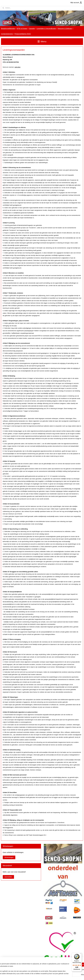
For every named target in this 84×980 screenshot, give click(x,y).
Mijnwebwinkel (63, 976)
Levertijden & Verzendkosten (46, 29)
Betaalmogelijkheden (8, 29)
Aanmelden (8, 877)
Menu (42, 41)
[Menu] (80, 954)
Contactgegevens (7, 34)
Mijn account (76, 3)
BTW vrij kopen (22, 29)
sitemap (35, 976)
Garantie (32, 29)
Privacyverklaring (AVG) (23, 34)
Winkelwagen (9, 857)
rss (39, 976)
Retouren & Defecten (65, 29)
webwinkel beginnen (46, 976)
